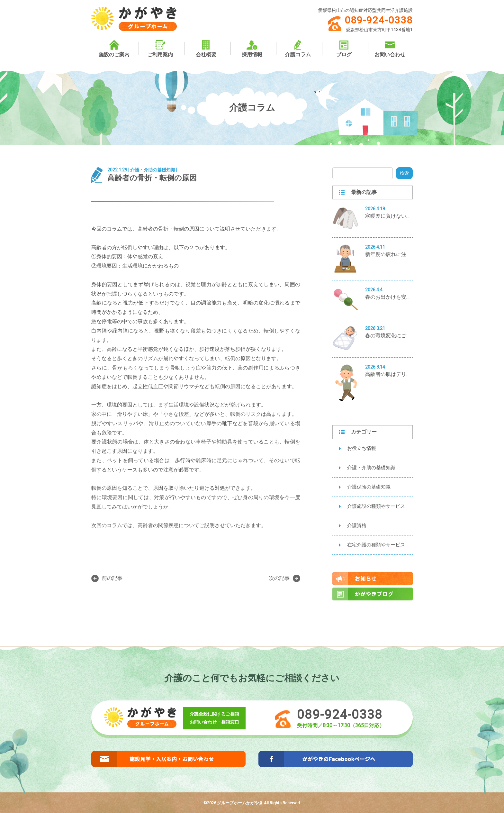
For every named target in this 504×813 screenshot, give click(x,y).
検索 (404, 173)
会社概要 (206, 49)
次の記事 (285, 578)
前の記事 (107, 578)
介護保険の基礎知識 (369, 487)
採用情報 (252, 49)
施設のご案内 (114, 49)
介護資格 (357, 525)
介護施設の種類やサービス (376, 506)
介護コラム (298, 49)
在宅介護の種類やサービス (376, 545)
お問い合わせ (390, 49)
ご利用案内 (160, 49)
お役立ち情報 (362, 448)
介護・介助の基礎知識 (371, 468)
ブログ (344, 49)
